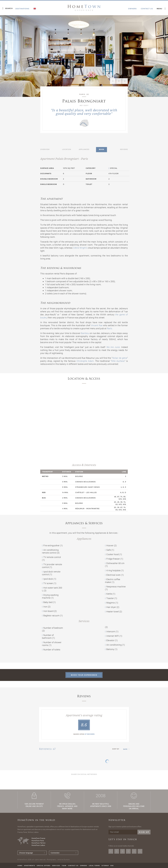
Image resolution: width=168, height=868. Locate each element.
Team (64, 866)
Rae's (110, 328)
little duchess (118, 361)
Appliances (84, 149)
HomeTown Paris (38, 841)
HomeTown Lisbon (38, 845)
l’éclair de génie (120, 358)
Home (20, 866)
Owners (84, 866)
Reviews (124, 149)
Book (101, 149)
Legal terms (94, 866)
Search (9, 8)
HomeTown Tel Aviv (38, 843)
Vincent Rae (97, 325)
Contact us (73, 866)
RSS (112, 866)
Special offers (44, 866)
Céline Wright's (80, 248)
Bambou (85, 333)
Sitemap (105, 866)
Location (66, 149)
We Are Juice (113, 347)
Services (56, 866)
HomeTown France (38, 838)
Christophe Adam (85, 361)
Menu (159, 9)
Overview (45, 149)
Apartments (30, 866)
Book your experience (84, 675)
